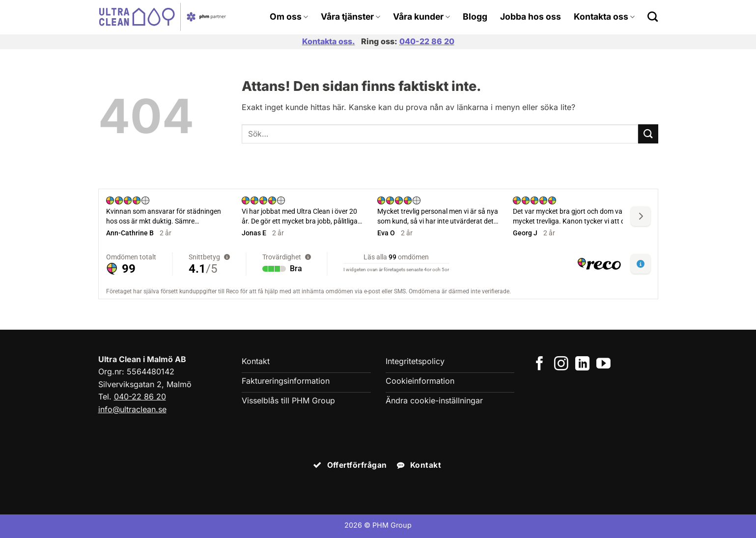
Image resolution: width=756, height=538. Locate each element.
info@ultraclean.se (132, 409)
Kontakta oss (604, 16)
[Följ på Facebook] (540, 365)
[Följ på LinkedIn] (582, 365)
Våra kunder (421, 16)
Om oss (289, 16)
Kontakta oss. (329, 41)
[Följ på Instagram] (561, 365)
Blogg (475, 16)
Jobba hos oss (531, 16)
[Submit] (648, 134)
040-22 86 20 (427, 41)
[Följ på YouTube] (603, 365)
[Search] (653, 16)
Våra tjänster (350, 16)
